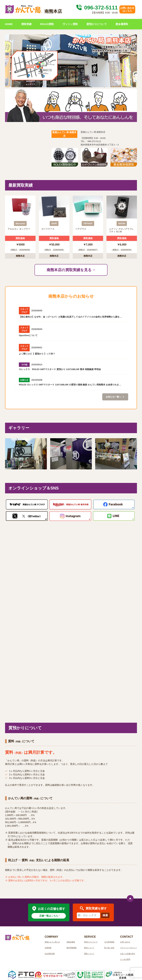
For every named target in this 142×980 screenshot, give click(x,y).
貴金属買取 (122, 24)
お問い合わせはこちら (127, 9)
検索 (105, 915)
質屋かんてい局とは (52, 942)
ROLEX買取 (47, 24)
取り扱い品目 (109, 948)
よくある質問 (125, 959)
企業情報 (48, 948)
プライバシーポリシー (129, 948)
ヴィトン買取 (70, 24)
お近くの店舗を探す (128, 954)
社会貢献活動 (50, 954)
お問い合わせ (125, 942)
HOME (9, 24)
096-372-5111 (97, 8)
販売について (89, 948)
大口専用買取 (109, 942)
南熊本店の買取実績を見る (71, 270)
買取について (89, 954)
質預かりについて (97, 24)
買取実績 (26, 24)
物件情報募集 (72, 948)
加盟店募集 (71, 942)
